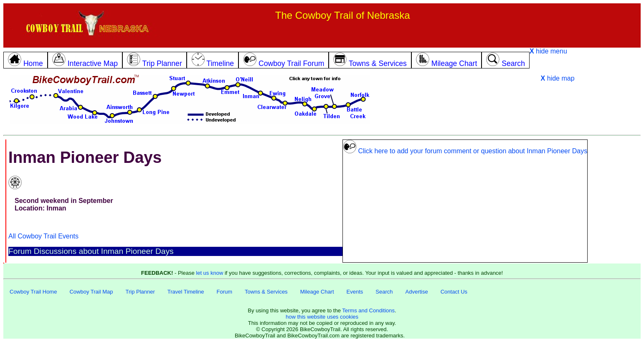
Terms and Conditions (368, 310)
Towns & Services (266, 292)
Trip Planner (140, 292)
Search (384, 292)
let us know (209, 273)
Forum (224, 292)
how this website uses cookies (322, 317)
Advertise (417, 292)
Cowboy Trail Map (91, 292)
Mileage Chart (317, 292)
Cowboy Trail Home (33, 292)
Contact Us (454, 292)
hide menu (548, 51)
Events (355, 292)
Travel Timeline (186, 292)
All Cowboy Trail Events (43, 236)
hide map (558, 78)
